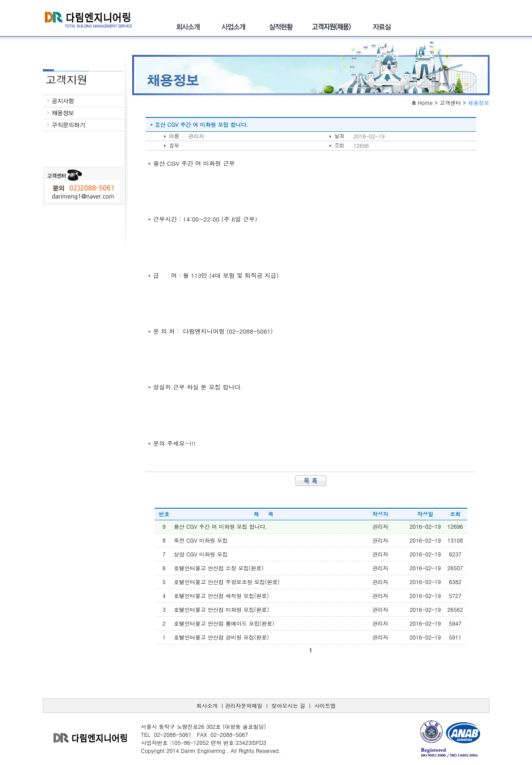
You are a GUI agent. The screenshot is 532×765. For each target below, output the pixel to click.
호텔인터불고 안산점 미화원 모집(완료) (221, 609)
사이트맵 (325, 705)
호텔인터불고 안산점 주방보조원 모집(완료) (227, 582)
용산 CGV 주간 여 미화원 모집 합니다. (220, 526)
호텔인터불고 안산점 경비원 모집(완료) (221, 637)
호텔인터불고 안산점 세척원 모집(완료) (221, 596)
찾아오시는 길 (289, 705)
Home (425, 102)
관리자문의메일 (243, 705)
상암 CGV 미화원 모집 (201, 554)
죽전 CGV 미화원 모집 (201, 540)
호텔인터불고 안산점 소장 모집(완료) (219, 568)
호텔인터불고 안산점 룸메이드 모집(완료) (224, 623)
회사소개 (207, 705)
